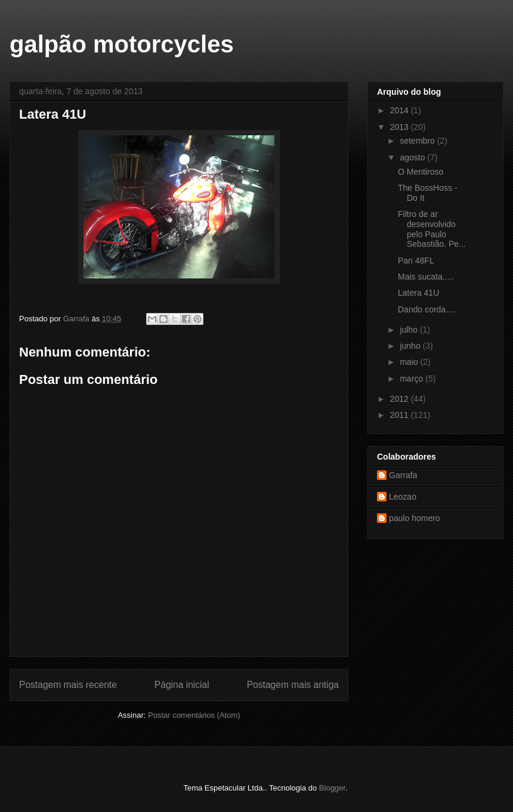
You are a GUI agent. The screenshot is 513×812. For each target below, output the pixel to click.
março (412, 379)
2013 (401, 127)
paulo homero (415, 518)
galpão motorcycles (122, 44)
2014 (401, 110)
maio (410, 362)
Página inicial (182, 685)
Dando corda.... (427, 309)
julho (410, 330)
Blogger (332, 788)
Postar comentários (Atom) (194, 715)
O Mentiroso (421, 172)
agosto (413, 157)
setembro (418, 141)
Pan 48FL (416, 261)
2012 (401, 399)
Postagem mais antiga (293, 685)
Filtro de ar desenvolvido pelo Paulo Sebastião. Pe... (432, 229)
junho (411, 346)
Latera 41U (418, 293)
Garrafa (403, 475)
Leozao (403, 497)
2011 (401, 415)
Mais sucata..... (426, 277)
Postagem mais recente (68, 685)
